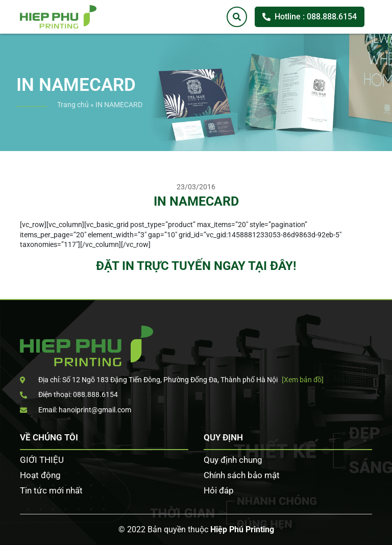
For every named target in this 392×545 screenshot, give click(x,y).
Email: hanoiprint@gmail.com (76, 410)
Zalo (377, 214)
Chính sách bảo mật (242, 475)
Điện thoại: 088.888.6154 (69, 394)
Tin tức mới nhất (51, 490)
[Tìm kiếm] (237, 17)
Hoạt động (40, 475)
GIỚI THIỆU (42, 460)
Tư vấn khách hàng (377, 152)
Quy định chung (233, 460)
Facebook (377, 183)
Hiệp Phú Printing (242, 529)
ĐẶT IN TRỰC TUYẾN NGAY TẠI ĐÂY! (196, 266)
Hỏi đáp (219, 490)
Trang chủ (73, 105)
